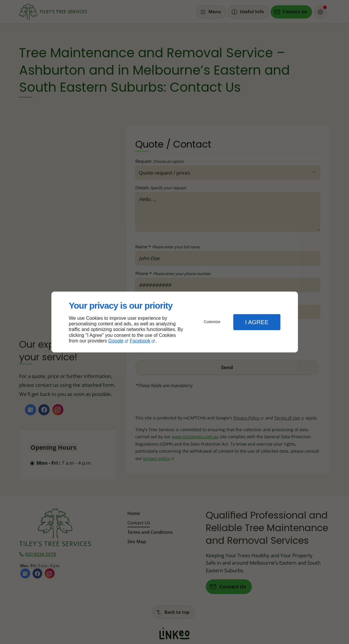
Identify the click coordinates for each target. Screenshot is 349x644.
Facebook (140, 341)
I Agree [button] (257, 322)
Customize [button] (212, 322)
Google (116, 341)
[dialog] (175, 322)
